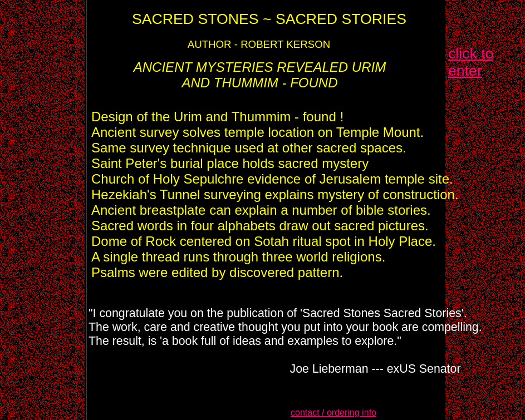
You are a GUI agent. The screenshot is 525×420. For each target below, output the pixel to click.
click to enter (471, 62)
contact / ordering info (333, 412)
